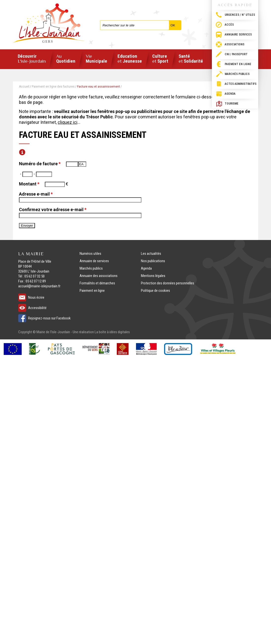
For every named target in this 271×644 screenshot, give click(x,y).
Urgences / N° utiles (240, 15)
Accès (229, 25)
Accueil (24, 87)
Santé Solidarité (191, 59)
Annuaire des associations (99, 276)
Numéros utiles (90, 254)
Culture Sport (160, 59)
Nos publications (153, 261)
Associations (235, 44)
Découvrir (32, 59)
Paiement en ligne (238, 64)
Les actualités (151, 254)
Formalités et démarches (97, 283)
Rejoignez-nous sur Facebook (49, 318)
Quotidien (66, 59)
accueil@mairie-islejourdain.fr (39, 286)
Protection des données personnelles (168, 283)
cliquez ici (68, 122)
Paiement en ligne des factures (53, 87)
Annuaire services (238, 35)
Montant (29, 184)
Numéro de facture (40, 164)
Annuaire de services (94, 261)
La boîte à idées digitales (112, 332)
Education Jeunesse (130, 59)
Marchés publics (237, 74)
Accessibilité (37, 308)
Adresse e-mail (36, 194)
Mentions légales (153, 276)
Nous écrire (36, 297)
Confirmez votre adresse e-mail (53, 210)
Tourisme (232, 104)
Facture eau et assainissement (99, 87)
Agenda (230, 94)
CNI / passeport (236, 54)
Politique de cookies (155, 291)
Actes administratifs (241, 84)
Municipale (96, 59)
